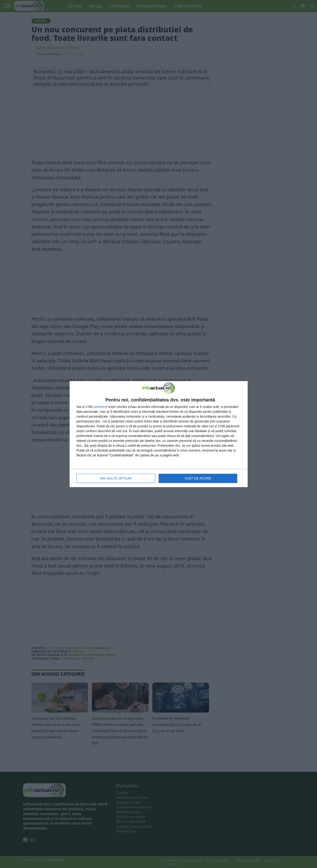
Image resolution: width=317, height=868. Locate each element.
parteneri (100, 407)
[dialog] (159, 434)
